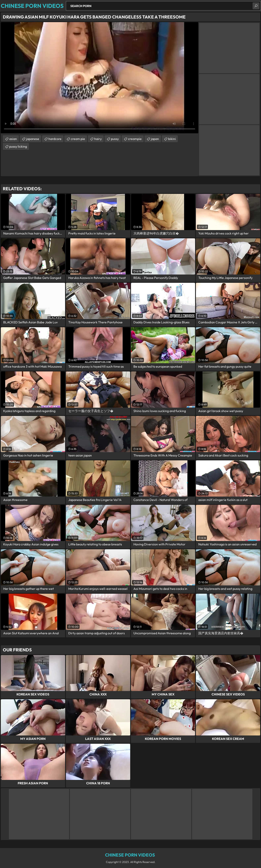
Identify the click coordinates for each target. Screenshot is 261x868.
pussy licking (18, 146)
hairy (98, 139)
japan (155, 139)
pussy (115, 139)
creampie (135, 139)
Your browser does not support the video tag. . (100, 78)
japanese (33, 139)
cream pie (78, 139)
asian (13, 139)
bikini (172, 139)
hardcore (55, 139)
